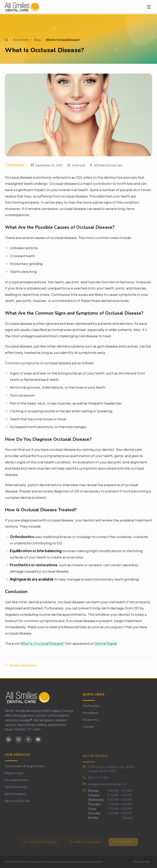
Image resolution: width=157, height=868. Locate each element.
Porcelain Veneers (17, 782)
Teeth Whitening (16, 789)
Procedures (90, 714)
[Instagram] (18, 740)
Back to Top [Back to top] (140, 862)
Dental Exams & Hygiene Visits (25, 768)
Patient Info (21, 40)
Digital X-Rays (14, 775)
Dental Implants (15, 796)
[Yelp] (28, 740)
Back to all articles (21, 665)
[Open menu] (149, 7)
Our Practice (91, 707)
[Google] (9, 740)
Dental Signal (106, 643)
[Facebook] (38, 740)
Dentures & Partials (18, 803)
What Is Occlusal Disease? (43, 643)
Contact (88, 728)
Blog (37, 40)
